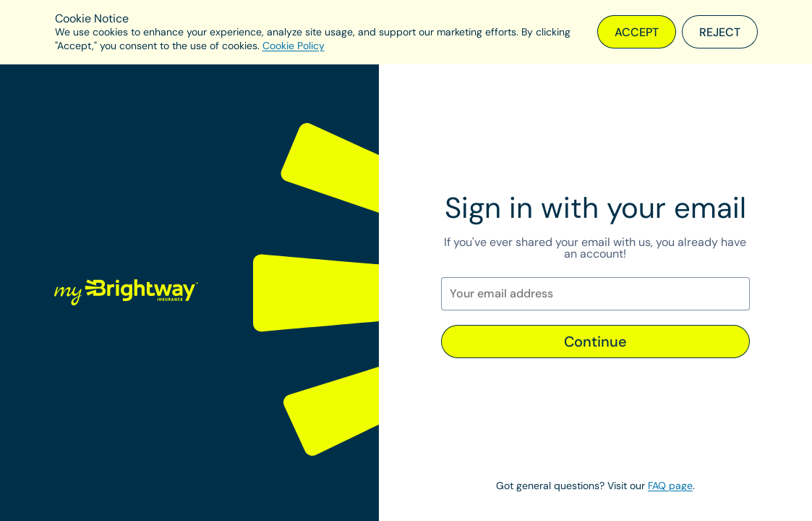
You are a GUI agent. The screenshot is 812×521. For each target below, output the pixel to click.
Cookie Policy (294, 46)
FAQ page (670, 486)
